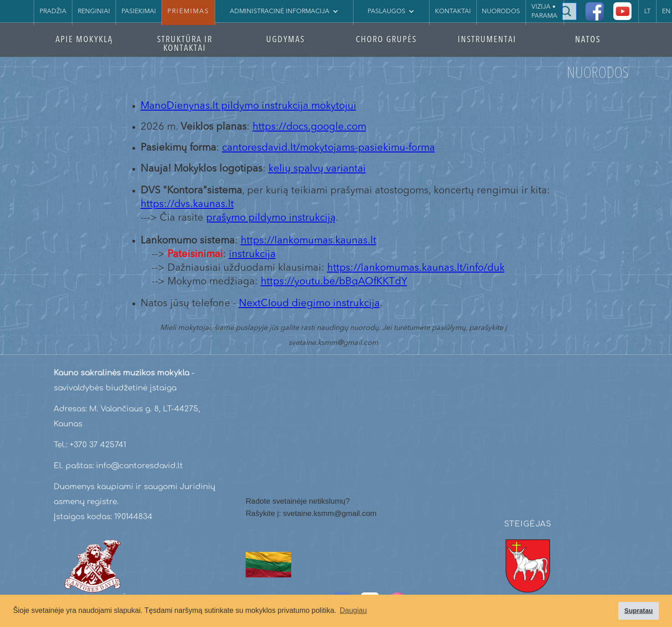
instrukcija (252, 254)
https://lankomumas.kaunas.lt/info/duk (416, 268)
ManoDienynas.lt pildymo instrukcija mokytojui (248, 106)
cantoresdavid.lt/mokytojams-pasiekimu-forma (328, 148)
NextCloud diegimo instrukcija (309, 303)
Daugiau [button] (354, 610)
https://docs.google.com (309, 127)
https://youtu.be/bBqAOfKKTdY (334, 282)
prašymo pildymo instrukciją (271, 218)
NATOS (588, 40)
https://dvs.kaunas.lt (187, 204)
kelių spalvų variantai (317, 169)
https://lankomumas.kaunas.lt (308, 241)
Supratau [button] (638, 611)
